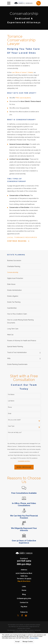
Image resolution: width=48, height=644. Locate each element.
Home (24, 590)
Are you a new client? (14, 420)
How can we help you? (15, 433)
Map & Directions (24, 581)
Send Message (24, 467)
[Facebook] (22, 616)
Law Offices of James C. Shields (22, 72)
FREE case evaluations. (23, 98)
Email (10, 414)
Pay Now (24, 607)
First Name (11, 395)
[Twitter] (18, 616)
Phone (10, 407)
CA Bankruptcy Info (24, 599)
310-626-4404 (24, 561)
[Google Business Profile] (26, 616)
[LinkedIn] (30, 616)
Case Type (11, 426)
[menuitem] (24, 261)
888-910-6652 (24, 564)
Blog (24, 594)
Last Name (11, 401)
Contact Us (24, 603)
